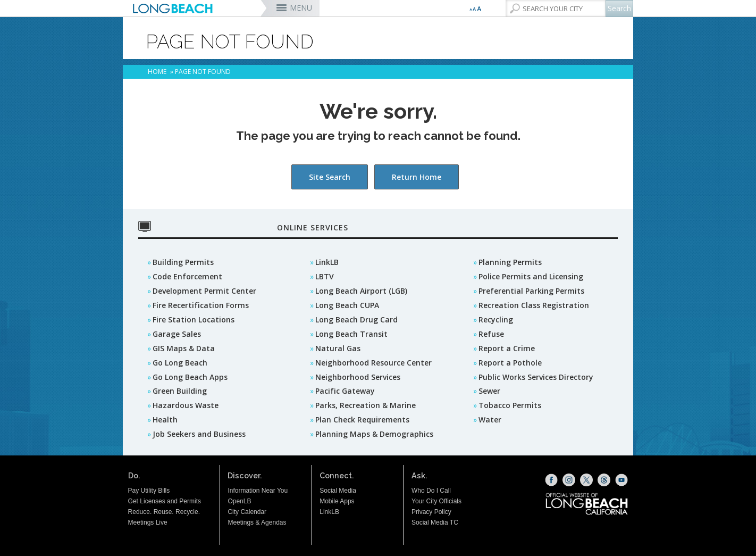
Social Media (338, 491)
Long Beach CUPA (347, 305)
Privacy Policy (431, 512)
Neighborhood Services (358, 377)
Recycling (496, 320)
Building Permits (183, 262)
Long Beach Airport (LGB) (361, 291)
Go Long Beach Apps (190, 377)
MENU (301, 8)
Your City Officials (436, 501)
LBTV (325, 276)
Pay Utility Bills (149, 491)
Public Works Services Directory (536, 377)
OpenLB (239, 501)
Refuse (491, 334)
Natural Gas (338, 348)
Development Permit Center (204, 291)
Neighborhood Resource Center (373, 363)
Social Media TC (435, 522)
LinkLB (327, 262)
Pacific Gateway (345, 391)
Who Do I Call (431, 491)
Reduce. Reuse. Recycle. (164, 512)
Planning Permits (510, 262)
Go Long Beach (180, 363)
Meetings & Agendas (257, 522)
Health (165, 420)
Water (490, 420)
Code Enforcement (187, 276)
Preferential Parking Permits (531, 291)
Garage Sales (177, 334)
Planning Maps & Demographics (374, 434)
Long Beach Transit (351, 334)
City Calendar (247, 512)
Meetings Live (148, 522)
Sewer (489, 391)
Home (157, 72)
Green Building (180, 391)
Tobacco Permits (510, 405)
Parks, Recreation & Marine (366, 405)
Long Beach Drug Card (356, 320)
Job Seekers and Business (199, 434)
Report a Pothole (510, 363)
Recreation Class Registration (534, 305)
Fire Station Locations (194, 320)
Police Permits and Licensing (531, 276)
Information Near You (258, 491)
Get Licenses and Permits (165, 501)
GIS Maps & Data (184, 348)
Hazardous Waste (186, 405)
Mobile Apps (337, 501)
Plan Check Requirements (362, 420)
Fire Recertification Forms (201, 305)
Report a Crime (507, 348)
